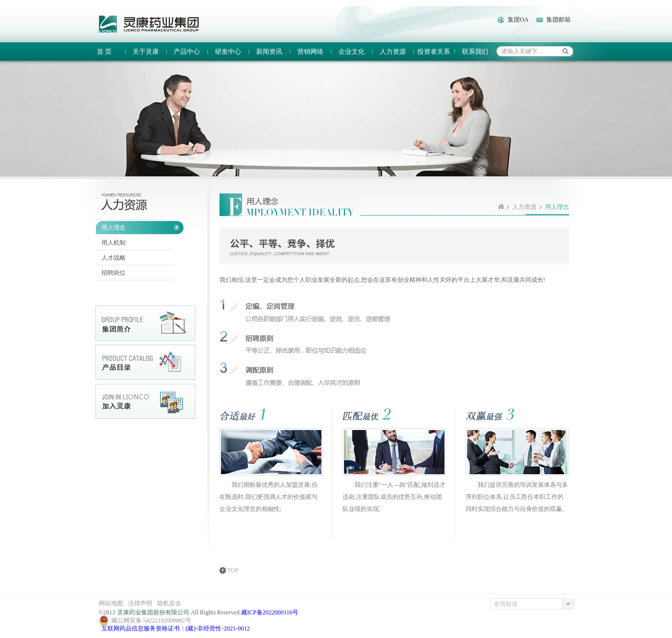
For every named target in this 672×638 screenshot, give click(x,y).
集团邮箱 (558, 20)
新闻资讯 (269, 51)
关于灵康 (146, 51)
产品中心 (187, 51)
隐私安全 (169, 603)
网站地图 (111, 603)
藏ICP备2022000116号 (270, 612)
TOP (233, 570)
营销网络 (310, 51)
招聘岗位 (114, 273)
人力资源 (393, 51)
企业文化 (352, 51)
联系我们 (475, 51)
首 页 (104, 51)
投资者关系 (434, 51)
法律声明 (140, 603)
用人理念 (114, 228)
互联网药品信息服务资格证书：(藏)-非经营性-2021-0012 (176, 628)
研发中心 (228, 51)
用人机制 (114, 243)
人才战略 (114, 258)
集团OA (518, 20)
